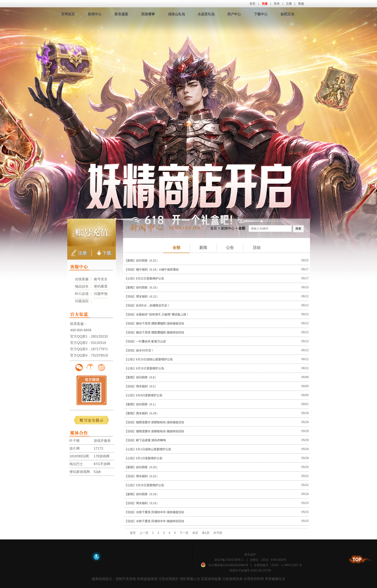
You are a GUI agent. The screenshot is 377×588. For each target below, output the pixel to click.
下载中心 (261, 14)
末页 (195, 533)
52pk (97, 472)
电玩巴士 (76, 464)
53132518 (99, 343)
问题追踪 (82, 301)
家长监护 (250, 554)
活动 (252, 248)
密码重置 (101, 286)
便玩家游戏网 (80, 472)
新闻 (199, 248)
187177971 (100, 349)
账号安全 (101, 279)
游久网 (75, 448)
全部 (176, 248)
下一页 (184, 533)
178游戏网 (102, 456)
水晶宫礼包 (206, 14)
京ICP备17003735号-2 (229, 560)
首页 (252, 4)
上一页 (144, 533)
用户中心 (234, 14)
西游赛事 (148, 14)
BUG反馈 (82, 294)
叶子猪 (75, 441)
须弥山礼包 (176, 14)
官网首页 (68, 14)
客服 (301, 4)
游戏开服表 (102, 441)
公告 (225, 248)
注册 (289, 4)
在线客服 (82, 279)
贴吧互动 (287, 14)
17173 (98, 448)
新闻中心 (95, 14)
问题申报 (101, 294)
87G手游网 (102, 464)
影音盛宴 (121, 14)
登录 (277, 4)
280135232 (100, 336)
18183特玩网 (79, 456)
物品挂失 (82, 286)
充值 (265, 4)
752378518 (100, 355)
